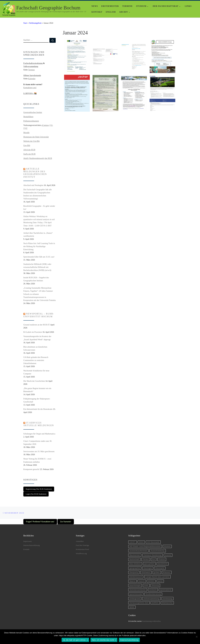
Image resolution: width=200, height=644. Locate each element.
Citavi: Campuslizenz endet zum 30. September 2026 (38, 443)
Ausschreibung (158, 549)
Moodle (26, 133)
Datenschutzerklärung (31, 543)
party (161, 580)
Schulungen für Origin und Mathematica (39, 434)
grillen (158, 571)
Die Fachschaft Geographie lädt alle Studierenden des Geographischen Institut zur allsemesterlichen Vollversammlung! (37, 194)
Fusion (163, 558)
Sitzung (156, 584)
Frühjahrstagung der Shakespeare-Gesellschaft (37, 400)
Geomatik (161, 567)
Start (25, 23)
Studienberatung (154, 593)
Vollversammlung (31, 66)
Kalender (32, 79)
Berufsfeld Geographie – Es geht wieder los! (39, 208)
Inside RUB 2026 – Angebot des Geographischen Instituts (36, 279)
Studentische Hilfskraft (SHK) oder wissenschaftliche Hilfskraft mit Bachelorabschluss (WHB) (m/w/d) (37, 267)
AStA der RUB (29, 150)
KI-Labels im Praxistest (33, 332)
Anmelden (80, 539)
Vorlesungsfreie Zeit (139, 602)
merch (142, 580)
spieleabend (167, 589)
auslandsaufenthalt (139, 549)
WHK (132, 607)
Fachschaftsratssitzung (33, 63)
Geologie (148, 567)
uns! (35, 88)
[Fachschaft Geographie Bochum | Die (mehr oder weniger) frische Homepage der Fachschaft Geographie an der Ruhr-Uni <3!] (9, 9)
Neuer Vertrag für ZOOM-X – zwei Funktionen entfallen (37, 460)
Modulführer (28, 117)
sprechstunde (136, 593)
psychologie (135, 584)
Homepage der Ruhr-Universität (36, 137)
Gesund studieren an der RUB (35, 325)
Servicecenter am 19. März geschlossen (39, 451)
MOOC (152, 580)
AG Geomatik (154, 540)
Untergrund (135, 598)
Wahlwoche (168, 602)
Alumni (168, 544)
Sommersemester (138, 589)
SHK (147, 584)
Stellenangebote (35, 23)
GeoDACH (164, 562)
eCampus (45, 125)
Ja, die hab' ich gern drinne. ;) (75, 640)
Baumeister (135, 553)
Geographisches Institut (33, 112)
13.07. (133, 540)
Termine (31, 70)
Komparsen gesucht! (31, 469)
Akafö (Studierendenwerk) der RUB (38, 158)
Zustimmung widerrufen (151, 621)
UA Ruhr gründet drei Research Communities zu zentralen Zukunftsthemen (36, 360)
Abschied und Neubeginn (33, 185)
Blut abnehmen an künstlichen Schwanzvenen (35, 348)
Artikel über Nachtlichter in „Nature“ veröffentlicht (38, 234)
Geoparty (134, 571)
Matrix (133, 580)
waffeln (156, 602)
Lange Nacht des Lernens (158, 576)
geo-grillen (150, 562)
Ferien (146, 558)
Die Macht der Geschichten (34, 381)
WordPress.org (81, 551)
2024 (142, 540)
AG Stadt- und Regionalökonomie (146, 544)
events (169, 553)
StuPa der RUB (29, 154)
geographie (135, 567)
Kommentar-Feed (82, 547)
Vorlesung (169, 598)
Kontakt (26, 547)
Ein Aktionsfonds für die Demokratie (38, 409)
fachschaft (135, 558)
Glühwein (146, 571)
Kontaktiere (28, 88)
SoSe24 (154, 589)
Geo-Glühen (135, 562)
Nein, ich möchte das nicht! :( (104, 640)
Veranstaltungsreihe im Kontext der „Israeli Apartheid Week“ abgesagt (37, 338)
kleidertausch (136, 576)
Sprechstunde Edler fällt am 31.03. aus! (39, 257)
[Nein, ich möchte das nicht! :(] (197, 637)
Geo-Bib (27, 145)
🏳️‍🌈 (30, 93)
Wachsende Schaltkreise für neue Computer (36, 372)
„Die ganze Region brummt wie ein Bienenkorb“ (37, 390)
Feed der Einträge (82, 543)
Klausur (168, 571)
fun (154, 558)
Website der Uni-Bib (31, 141)
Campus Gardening (153, 553)
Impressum (27, 539)
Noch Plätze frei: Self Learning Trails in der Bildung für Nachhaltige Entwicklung (39, 246)
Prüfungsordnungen (31, 121)
